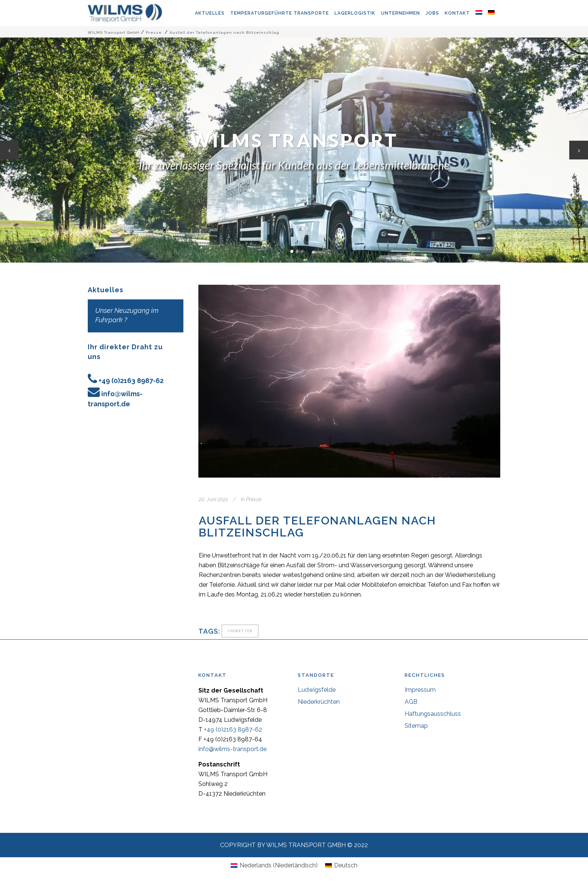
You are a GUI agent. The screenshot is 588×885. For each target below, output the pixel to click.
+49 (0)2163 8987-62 (131, 381)
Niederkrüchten (319, 702)
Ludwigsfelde (317, 690)
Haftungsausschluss (433, 714)
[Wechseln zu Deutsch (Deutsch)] (341, 865)
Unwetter (240, 631)
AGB (411, 702)
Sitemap (416, 726)
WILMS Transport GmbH (114, 32)
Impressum (420, 690)
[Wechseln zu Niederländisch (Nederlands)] (274, 865)
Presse (154, 32)
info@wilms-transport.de (232, 749)
